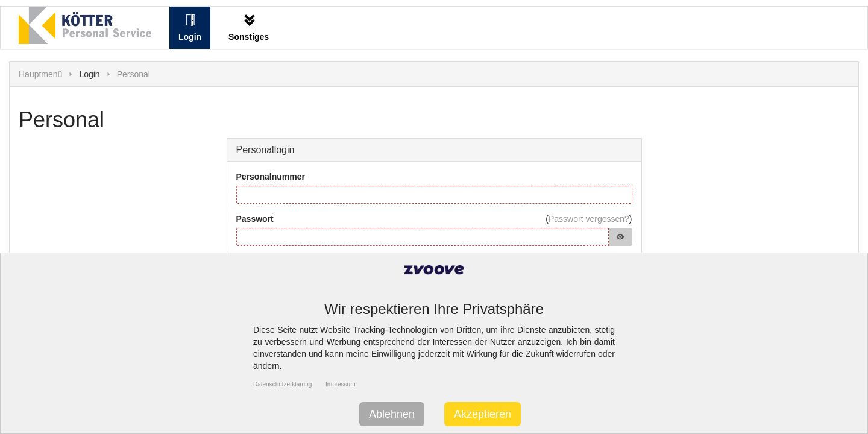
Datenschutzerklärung (282, 384)
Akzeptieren (483, 414)
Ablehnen (392, 414)
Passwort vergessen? (589, 219)
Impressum (340, 384)
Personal (134, 74)
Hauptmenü (40, 74)
